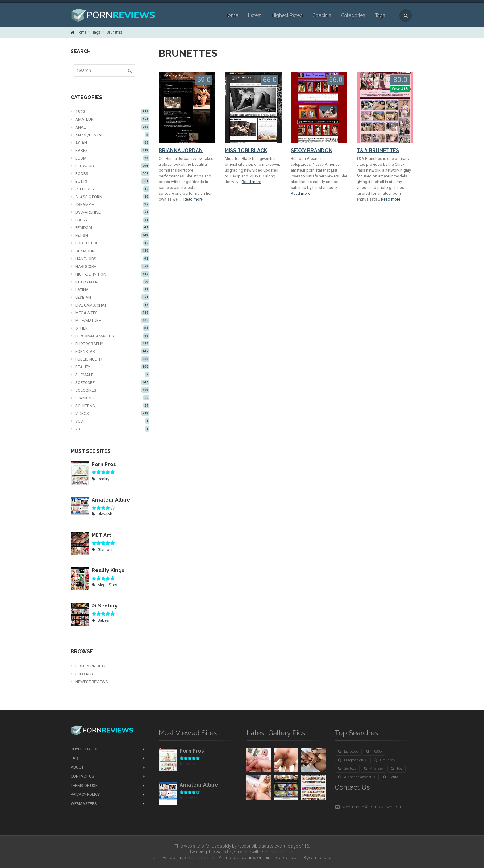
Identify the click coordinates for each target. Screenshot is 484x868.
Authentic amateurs (357, 777)
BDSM (110, 158)
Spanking (110, 398)
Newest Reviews (89, 682)
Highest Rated (287, 15)
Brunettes (114, 32)
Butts (110, 181)
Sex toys (347, 768)
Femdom (110, 227)
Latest (255, 15)
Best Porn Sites (89, 666)
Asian (110, 143)
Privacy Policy (85, 794)
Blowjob (110, 166)
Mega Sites (110, 313)
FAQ (74, 758)
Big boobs (348, 751)
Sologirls (110, 390)
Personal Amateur (110, 336)
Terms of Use (84, 785)
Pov (396, 768)
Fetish (110, 235)
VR (110, 429)
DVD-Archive (110, 212)
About (77, 767)
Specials (322, 15)
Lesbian (110, 297)
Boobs (110, 173)
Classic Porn (110, 197)
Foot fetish (110, 243)
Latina (110, 290)
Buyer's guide (85, 749)
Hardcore (110, 266)
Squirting (110, 406)
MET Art (101, 535)
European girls (352, 760)
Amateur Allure (111, 500)
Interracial (110, 282)
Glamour (110, 251)
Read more (193, 199)
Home (231, 15)
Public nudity (110, 359)
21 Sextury (105, 606)
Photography (110, 344)
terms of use (281, 852)
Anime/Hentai (110, 135)
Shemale (110, 375)
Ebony (110, 220)
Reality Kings (108, 570)
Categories (353, 15)
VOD (110, 421)
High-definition (110, 274)
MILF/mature (110, 320)
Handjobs (110, 259)
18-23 (110, 111)
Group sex (384, 760)
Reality (110, 367)
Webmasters (84, 804)
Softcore (110, 382)
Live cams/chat (110, 305)
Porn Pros (104, 464)
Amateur (110, 119)
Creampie (110, 204)
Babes (110, 150)
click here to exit (202, 858)
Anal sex (373, 768)
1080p (374, 751)
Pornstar (110, 351)
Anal (110, 127)
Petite (390, 777)
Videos (110, 413)
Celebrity (110, 189)
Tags (380, 15)
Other (110, 328)
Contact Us (82, 776)
